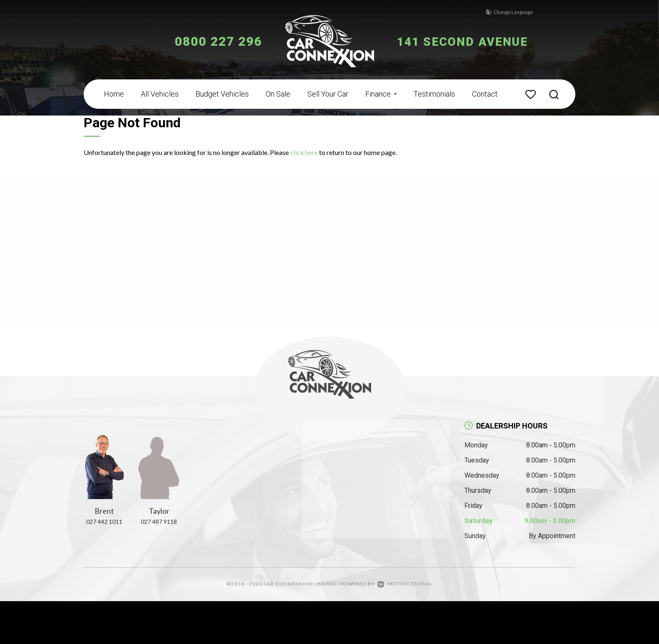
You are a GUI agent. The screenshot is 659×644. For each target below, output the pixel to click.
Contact (485, 94)
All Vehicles (160, 94)
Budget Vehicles (222, 94)
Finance (381, 94)
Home (114, 94)
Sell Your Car (328, 94)
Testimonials (434, 94)
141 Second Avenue (467, 41)
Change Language (506, 12)
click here (304, 152)
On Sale (278, 94)
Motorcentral (405, 584)
